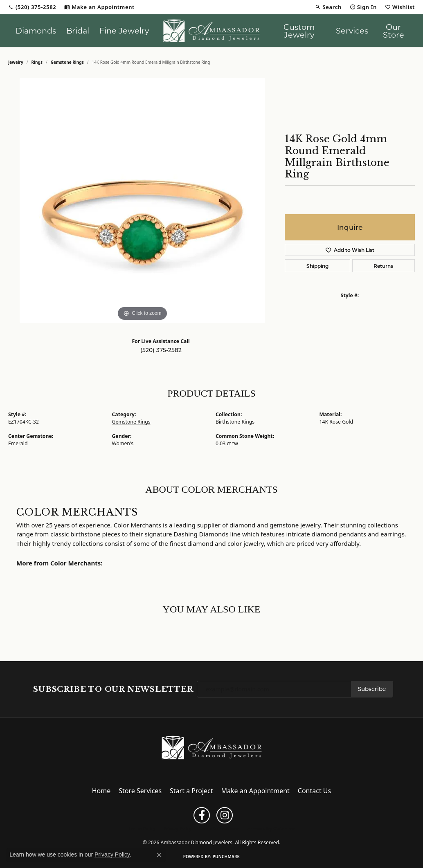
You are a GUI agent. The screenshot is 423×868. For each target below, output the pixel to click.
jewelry (16, 62)
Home (101, 791)
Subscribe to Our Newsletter (113, 689)
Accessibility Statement (271, 829)
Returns (383, 266)
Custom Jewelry (299, 31)
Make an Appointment (255, 791)
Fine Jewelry (124, 30)
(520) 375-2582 (161, 350)
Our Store (394, 31)
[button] (328, 7)
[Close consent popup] (159, 855)
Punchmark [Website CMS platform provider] (226, 857)
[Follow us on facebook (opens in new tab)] (202, 815)
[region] (142, 200)
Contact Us (314, 791)
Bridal (78, 30)
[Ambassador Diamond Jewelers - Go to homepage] (212, 747)
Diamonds (36, 30)
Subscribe (372, 689)
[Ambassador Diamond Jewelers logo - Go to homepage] (211, 31)
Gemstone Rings (67, 62)
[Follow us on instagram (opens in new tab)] (225, 815)
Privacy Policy (177, 829)
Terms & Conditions (219, 829)
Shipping (317, 266)
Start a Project (191, 791)
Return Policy (142, 829)
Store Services (140, 791)
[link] (32, 7)
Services (352, 30)
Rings (37, 62)
